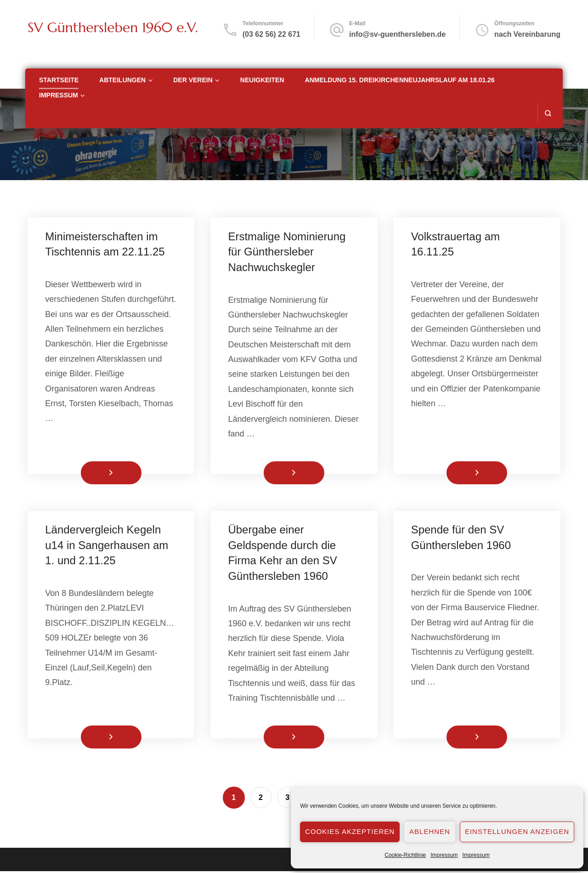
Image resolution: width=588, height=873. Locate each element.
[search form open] (548, 113)
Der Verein (193, 80)
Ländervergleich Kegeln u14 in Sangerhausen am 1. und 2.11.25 (107, 546)
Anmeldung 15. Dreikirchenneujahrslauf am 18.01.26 (400, 80)
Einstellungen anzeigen (517, 831)
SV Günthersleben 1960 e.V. (113, 27)
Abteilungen (122, 80)
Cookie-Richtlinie (405, 855)
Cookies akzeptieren (350, 831)
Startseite (59, 80)
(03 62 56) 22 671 (271, 34)
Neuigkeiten (262, 80)
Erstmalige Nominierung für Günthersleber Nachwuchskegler (288, 252)
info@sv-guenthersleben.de (397, 34)
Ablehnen (430, 831)
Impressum (444, 855)
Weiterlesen (96, 473)
